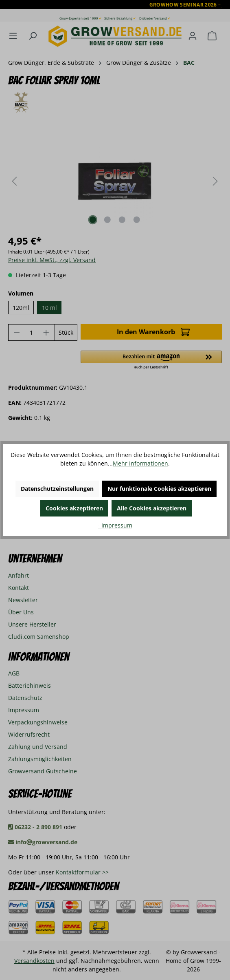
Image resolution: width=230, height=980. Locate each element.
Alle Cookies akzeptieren (152, 508)
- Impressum (115, 525)
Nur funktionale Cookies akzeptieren (159, 489)
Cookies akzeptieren (74, 508)
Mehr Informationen (140, 463)
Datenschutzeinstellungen (57, 489)
